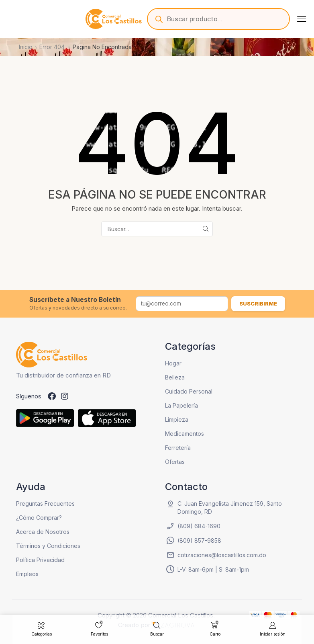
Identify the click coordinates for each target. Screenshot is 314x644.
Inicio (26, 47)
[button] (302, 19)
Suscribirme (258, 304)
